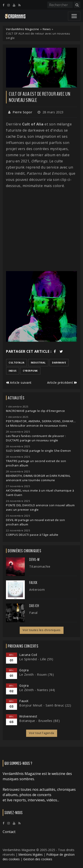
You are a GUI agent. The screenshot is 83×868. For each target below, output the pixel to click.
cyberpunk (30, 371)
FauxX (33, 583)
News (47, 29)
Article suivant (19, 383)
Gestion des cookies (38, 859)
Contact (9, 832)
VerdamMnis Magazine (23, 29)
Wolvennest (28, 716)
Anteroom (37, 590)
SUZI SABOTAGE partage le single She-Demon (39, 451)
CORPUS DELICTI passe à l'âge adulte (32, 535)
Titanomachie (40, 566)
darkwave (59, 363)
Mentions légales (31, 854)
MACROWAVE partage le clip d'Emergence (36, 411)
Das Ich (34, 606)
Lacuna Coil (28, 655)
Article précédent (62, 383)
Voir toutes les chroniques (42, 630)
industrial (38, 363)
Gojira (24, 670)
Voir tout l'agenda (42, 733)
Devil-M (34, 560)
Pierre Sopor (22, 112)
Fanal (33, 613)
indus (13, 371)
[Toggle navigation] (74, 16)
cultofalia (16, 363)
